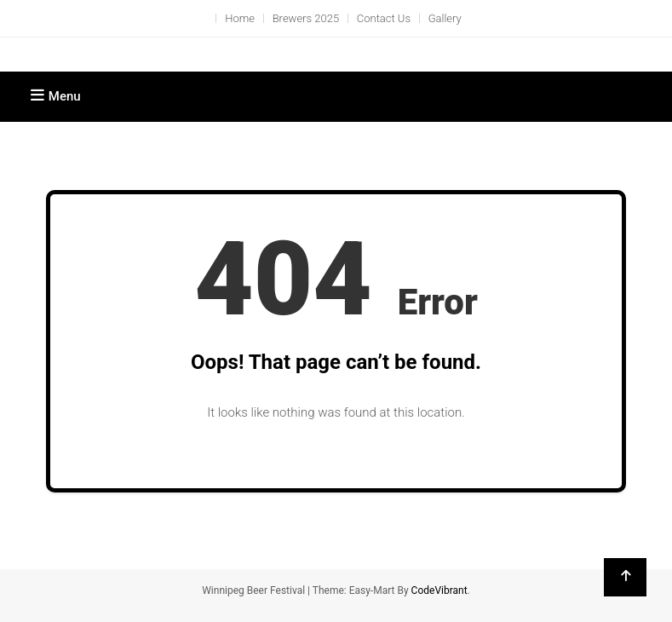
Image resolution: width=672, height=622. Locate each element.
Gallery (445, 18)
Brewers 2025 (306, 18)
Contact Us (384, 18)
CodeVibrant (439, 590)
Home (240, 18)
